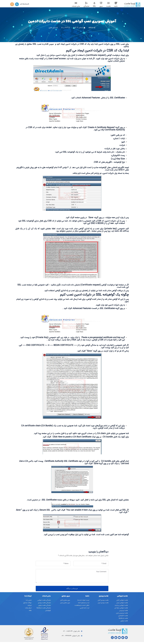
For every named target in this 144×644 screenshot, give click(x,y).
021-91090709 (24, 4)
